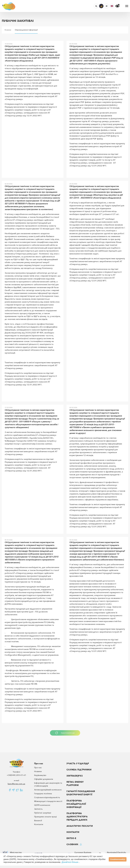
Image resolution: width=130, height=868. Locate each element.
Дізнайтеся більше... (71, 862)
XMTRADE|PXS (75, 776)
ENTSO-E (71, 838)
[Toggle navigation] (127, 6)
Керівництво (40, 775)
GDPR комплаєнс (42, 805)
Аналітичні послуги (80, 826)
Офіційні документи (44, 779)
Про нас (39, 764)
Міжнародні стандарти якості (48, 801)
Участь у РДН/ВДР (78, 764)
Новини (38, 771)
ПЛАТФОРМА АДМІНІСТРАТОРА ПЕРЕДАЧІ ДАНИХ (77, 817)
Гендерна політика (43, 794)
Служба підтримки (79, 770)
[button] (112, 6)
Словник (72, 844)
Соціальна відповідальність (47, 797)
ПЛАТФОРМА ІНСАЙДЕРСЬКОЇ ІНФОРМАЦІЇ (76, 804)
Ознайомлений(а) (118, 859)
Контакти (39, 824)
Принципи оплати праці (45, 817)
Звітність (38, 809)
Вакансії (38, 821)
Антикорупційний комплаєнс (48, 790)
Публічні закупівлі (43, 813)
